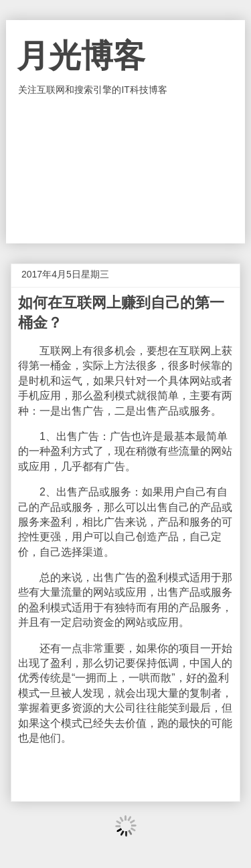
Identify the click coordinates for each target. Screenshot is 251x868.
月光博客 (81, 56)
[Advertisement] (126, 170)
